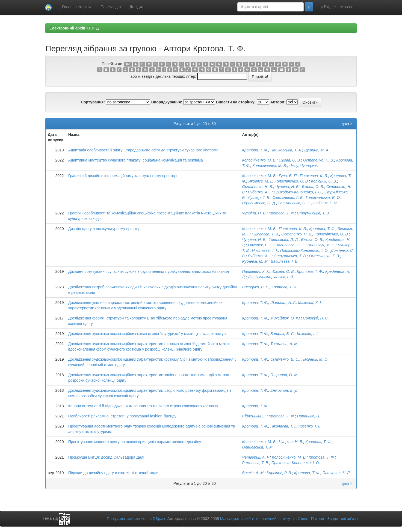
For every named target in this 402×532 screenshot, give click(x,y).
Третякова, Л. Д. (284, 240)
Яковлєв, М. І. (260, 181)
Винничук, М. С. (321, 245)
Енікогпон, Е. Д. (284, 390)
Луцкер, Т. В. (259, 198)
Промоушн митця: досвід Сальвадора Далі (106, 457)
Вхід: (329, 7)
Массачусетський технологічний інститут (256, 519)
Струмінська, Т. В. (313, 213)
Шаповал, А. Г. (283, 303)
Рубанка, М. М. (255, 261)
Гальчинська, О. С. (295, 203)
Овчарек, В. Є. (261, 245)
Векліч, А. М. (253, 473)
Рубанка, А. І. (260, 192)
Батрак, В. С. (283, 334)
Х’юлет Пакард (311, 519)
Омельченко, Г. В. (288, 198)
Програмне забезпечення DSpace (137, 519)
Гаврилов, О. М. (284, 375)
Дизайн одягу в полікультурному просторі (105, 229)
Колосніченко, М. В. (270, 166)
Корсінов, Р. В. (280, 473)
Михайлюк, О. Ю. (286, 318)
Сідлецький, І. (254, 416)
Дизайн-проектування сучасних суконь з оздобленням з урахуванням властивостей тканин (149, 271)
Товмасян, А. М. (284, 344)
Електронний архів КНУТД (74, 28)
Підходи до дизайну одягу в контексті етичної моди (113, 473)
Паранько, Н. (309, 416)
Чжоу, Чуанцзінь (304, 166)
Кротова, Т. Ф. (255, 150)
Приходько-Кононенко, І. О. (298, 192)
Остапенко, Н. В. (319, 160)
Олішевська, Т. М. (258, 447)
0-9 (128, 64)
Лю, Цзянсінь (260, 277)
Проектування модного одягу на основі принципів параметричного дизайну (135, 442)
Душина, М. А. (317, 150)
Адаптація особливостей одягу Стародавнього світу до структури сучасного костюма (143, 150)
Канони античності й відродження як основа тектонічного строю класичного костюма (143, 406)
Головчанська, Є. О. (323, 198)
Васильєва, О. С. (290, 245)
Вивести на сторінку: (236, 102)
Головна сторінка (76, 7)
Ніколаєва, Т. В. (265, 234)
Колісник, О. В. (324, 181)
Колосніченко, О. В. (259, 160)
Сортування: (93, 102)
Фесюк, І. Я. (284, 277)
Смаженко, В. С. (285, 359)
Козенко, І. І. (308, 334)
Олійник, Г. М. (326, 203)
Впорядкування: (167, 102)
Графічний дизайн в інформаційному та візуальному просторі (123, 176)
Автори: (278, 102)
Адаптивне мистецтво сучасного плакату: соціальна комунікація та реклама (136, 160)
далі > (347, 124)
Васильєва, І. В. (285, 261)
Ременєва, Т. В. (256, 463)
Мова (346, 7)
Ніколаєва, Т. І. (265, 250)
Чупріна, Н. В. (288, 187)
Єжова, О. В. (290, 160)
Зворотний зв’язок (343, 519)
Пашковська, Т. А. (286, 150)
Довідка (137, 7)
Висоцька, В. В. (256, 287)
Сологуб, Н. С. (316, 318)
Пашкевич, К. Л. (314, 176)
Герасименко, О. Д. (259, 203)
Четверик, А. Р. (256, 457)
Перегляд (111, 7)
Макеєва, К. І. (310, 303)
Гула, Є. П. (288, 176)
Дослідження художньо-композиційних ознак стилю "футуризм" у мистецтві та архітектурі (147, 334)
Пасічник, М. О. (315, 359)
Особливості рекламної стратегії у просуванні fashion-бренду (122, 416)
